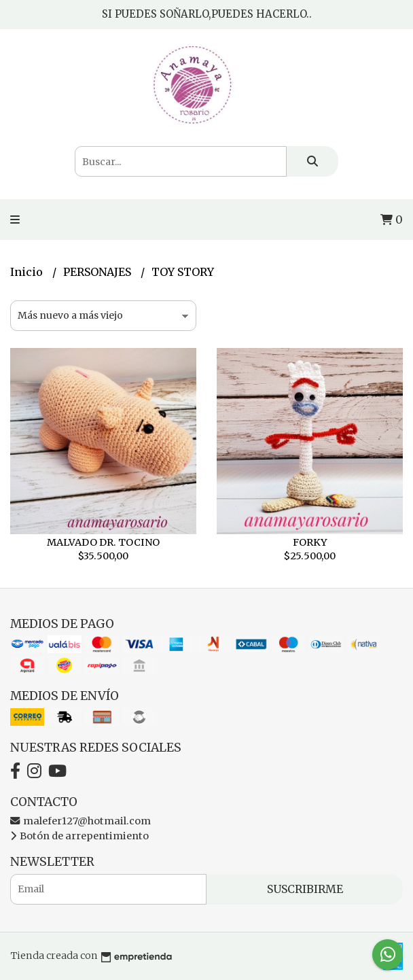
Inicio (28, 272)
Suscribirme (305, 889)
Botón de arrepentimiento (79, 836)
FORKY (310, 542)
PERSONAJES (98, 272)
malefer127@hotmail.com (80, 821)
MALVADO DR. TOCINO (103, 542)
